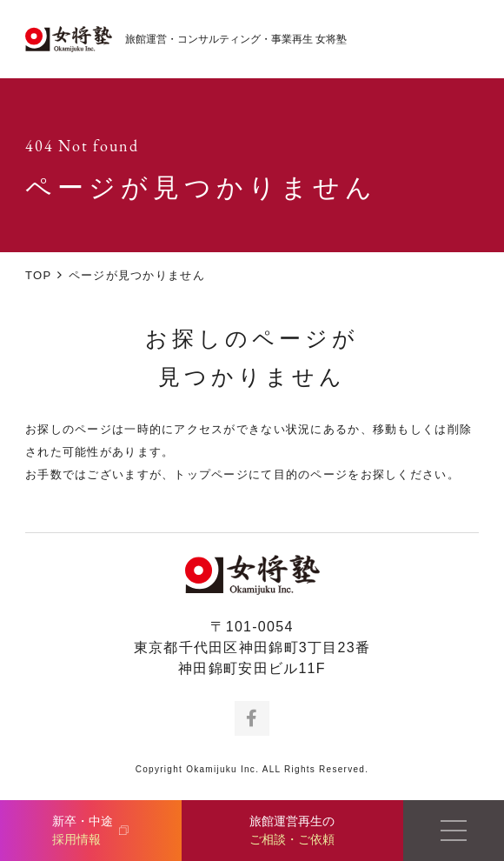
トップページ (211, 474)
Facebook (252, 718)
